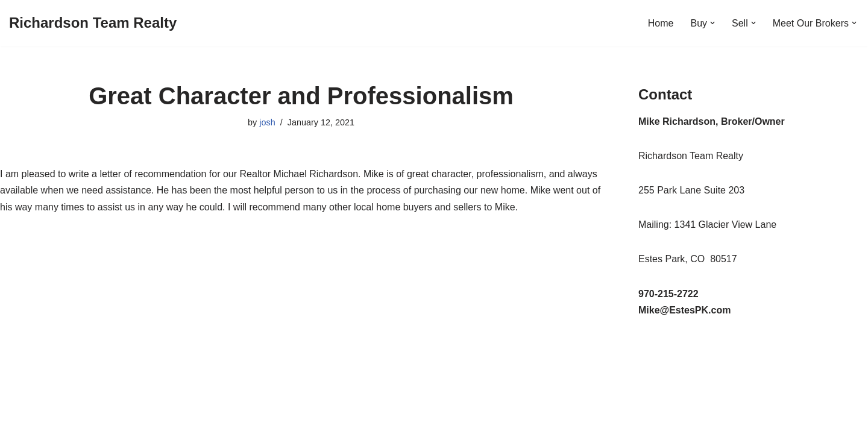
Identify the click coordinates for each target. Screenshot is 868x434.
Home (661, 23)
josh (267, 122)
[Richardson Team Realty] (93, 23)
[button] (712, 23)
